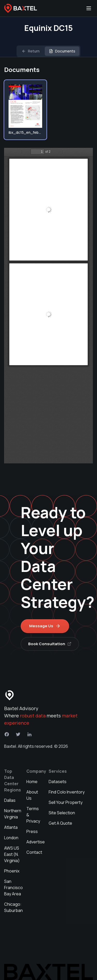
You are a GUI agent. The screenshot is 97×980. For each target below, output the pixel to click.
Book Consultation (50, 644)
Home (32, 782)
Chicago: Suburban (13, 907)
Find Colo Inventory (67, 792)
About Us (32, 795)
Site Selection (62, 813)
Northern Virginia (13, 814)
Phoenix (12, 871)
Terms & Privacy (33, 815)
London (11, 838)
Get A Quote (60, 823)
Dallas (10, 800)
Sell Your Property (66, 802)
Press (32, 831)
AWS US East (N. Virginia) (12, 854)
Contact (34, 852)
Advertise (36, 842)
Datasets (58, 782)
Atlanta (11, 827)
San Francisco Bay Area (13, 888)
